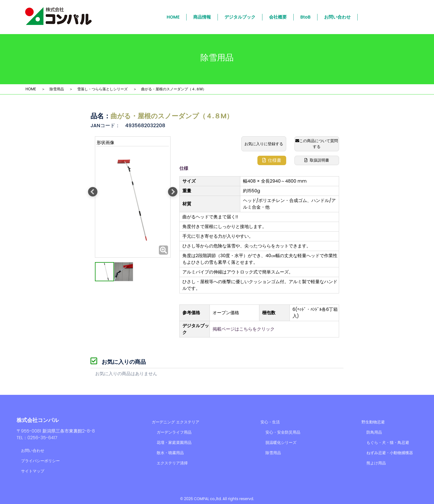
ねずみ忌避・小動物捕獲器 (390, 453)
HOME (173, 17)
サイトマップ (33, 471)
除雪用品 (57, 89)
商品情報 (202, 17)
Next (173, 192)
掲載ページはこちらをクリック (244, 329)
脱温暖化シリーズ (281, 442)
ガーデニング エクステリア (175, 422)
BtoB (305, 17)
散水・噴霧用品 (170, 453)
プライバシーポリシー (40, 461)
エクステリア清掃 (172, 463)
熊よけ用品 (376, 463)
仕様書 (272, 160)
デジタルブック (240, 17)
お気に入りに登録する (264, 144)
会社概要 (278, 17)
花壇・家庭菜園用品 (174, 442)
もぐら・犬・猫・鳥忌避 (388, 442)
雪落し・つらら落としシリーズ (102, 89)
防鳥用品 (374, 432)
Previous (93, 192)
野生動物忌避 (373, 422)
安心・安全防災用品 (283, 432)
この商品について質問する (317, 144)
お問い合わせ (337, 17)
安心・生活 (270, 422)
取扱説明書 (317, 160)
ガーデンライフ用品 (174, 432)
